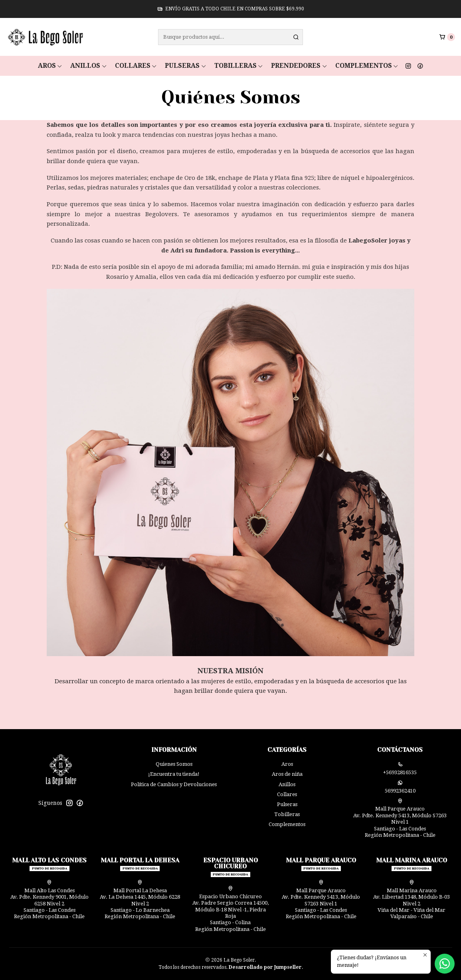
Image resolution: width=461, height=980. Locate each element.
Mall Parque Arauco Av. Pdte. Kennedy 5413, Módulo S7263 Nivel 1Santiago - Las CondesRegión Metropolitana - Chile (400, 818)
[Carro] (447, 37)
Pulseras (186, 66)
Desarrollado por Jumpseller (265, 967)
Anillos (89, 66)
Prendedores (299, 66)
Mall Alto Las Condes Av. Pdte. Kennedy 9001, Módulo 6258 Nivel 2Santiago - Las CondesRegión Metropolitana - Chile (49, 900)
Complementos (367, 66)
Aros (50, 66)
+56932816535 (400, 769)
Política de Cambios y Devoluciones (174, 784)
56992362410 (400, 787)
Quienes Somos (174, 764)
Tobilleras (239, 66)
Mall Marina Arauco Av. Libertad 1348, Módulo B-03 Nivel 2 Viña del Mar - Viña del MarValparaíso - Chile (412, 900)
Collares (136, 66)
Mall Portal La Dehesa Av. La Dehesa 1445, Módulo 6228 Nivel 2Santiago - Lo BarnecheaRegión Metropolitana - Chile (140, 900)
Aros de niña (287, 774)
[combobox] (230, 37)
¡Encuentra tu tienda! (174, 774)
